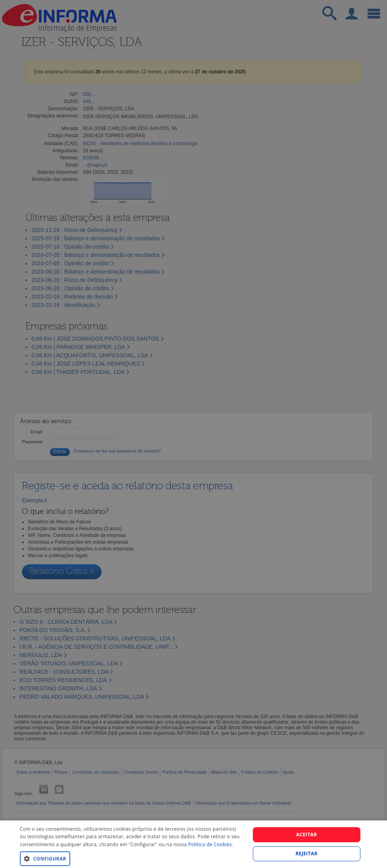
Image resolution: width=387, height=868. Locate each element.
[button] (131, 858)
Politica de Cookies (210, 844)
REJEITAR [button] (306, 854)
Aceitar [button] (307, 834)
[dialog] (193, 844)
